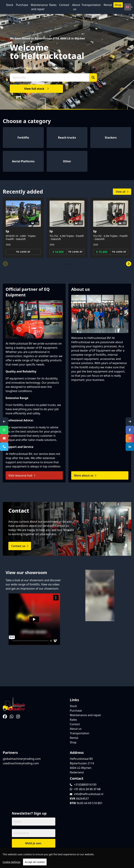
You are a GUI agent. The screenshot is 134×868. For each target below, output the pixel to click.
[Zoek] (93, 77)
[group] (23, 228)
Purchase (22, 5)
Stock (10, 5)
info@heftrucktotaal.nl (89, 794)
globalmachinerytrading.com (22, 759)
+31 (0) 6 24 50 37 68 (85, 789)
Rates (53, 5)
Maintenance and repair (39, 7)
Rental (108, 5)
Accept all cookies (35, 862)
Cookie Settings (12, 862)
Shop (118, 5)
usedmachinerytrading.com (21, 763)
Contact (64, 5)
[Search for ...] (50, 77)
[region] (67, 858)
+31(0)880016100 (85, 785)
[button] (5, 264)
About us (76, 7)
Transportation (91, 5)
